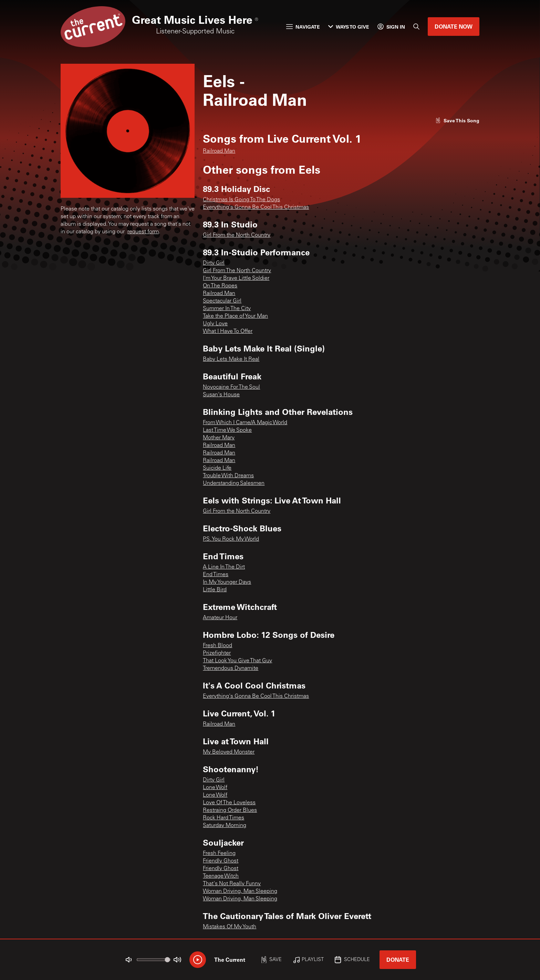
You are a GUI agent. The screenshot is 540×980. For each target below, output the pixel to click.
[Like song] (457, 120)
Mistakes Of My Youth (230, 927)
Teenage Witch (221, 876)
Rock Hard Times (224, 818)
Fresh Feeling (219, 854)
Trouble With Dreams (228, 476)
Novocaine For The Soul (231, 387)
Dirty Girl (214, 263)
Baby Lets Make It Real (231, 359)
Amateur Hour (220, 618)
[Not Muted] (129, 960)
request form (143, 232)
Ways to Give (349, 27)
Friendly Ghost (221, 861)
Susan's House (221, 395)
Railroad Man (219, 151)
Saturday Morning (225, 826)
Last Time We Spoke (227, 430)
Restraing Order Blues (230, 810)
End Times (216, 575)
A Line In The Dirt (224, 567)
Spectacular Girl (222, 301)
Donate (398, 959)
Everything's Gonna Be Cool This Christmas (256, 207)
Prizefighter (217, 653)
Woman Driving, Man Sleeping (240, 891)
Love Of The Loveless (229, 803)
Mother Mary (219, 438)
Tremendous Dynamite (231, 668)
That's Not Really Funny (232, 884)
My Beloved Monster (229, 752)
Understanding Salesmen (234, 483)
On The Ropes (220, 286)
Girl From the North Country (237, 235)
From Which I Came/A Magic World (245, 423)
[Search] (416, 27)
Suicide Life (217, 468)
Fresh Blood (217, 646)
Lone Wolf (215, 788)
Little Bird (215, 590)
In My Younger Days (227, 582)
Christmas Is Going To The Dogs (241, 200)
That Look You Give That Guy (237, 661)
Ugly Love (215, 324)
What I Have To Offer (228, 331)
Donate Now (454, 26)
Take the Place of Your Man (235, 316)
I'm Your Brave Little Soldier (236, 278)
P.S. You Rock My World (231, 539)
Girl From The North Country (237, 271)
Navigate (303, 27)
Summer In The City (227, 309)
